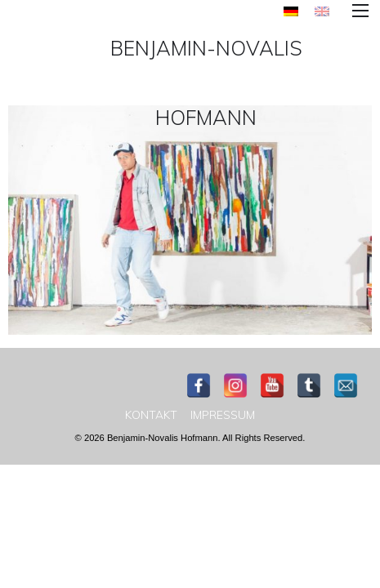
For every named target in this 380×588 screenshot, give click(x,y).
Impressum (223, 415)
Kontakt (151, 415)
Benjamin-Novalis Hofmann (206, 82)
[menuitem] (291, 11)
